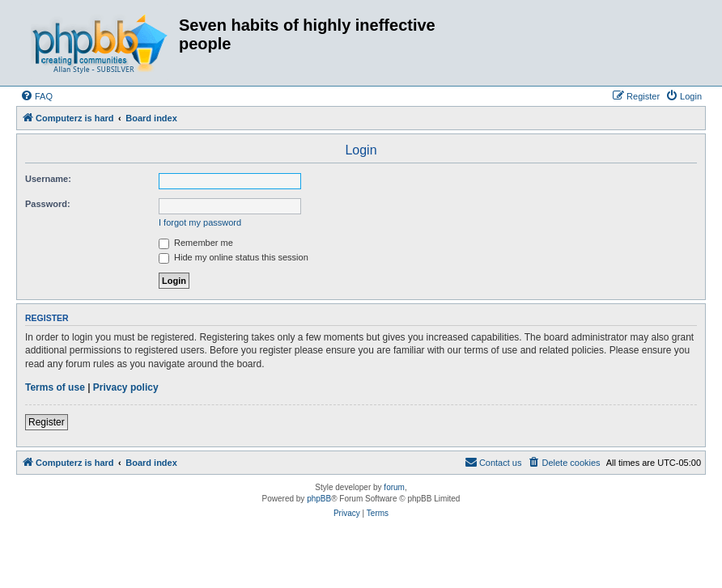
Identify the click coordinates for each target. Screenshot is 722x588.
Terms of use (55, 387)
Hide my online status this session (234, 257)
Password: (48, 204)
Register (47, 422)
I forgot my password (200, 222)
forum (394, 487)
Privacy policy (126, 387)
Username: (48, 179)
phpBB (319, 499)
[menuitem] (36, 96)
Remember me (196, 243)
